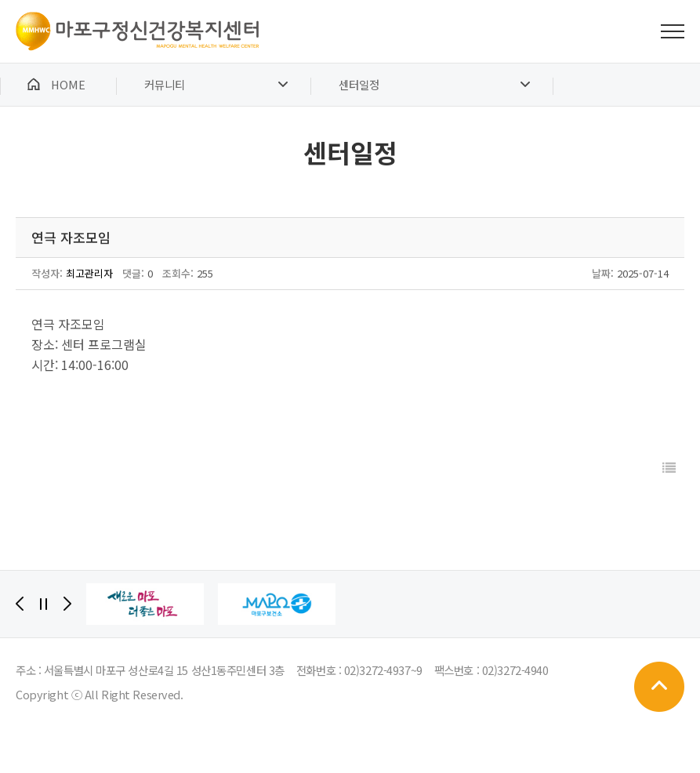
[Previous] (20, 604)
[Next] (67, 604)
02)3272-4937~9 (383, 670)
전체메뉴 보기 (673, 31)
